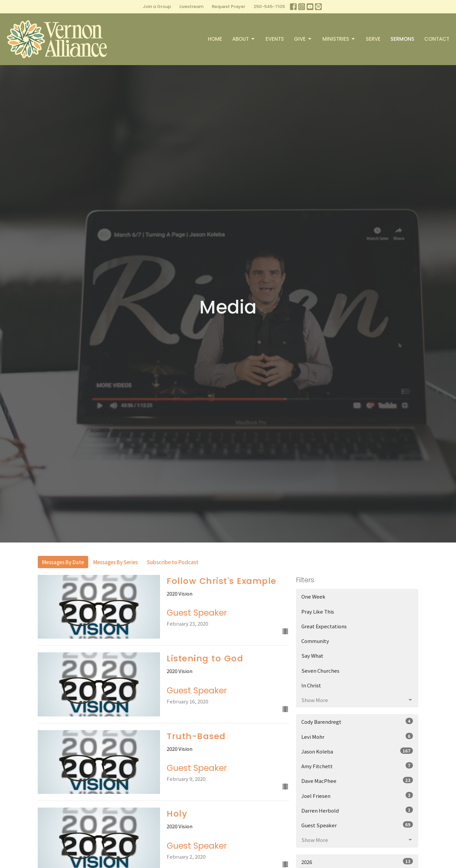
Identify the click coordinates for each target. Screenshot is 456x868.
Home (215, 39)
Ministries (339, 39)
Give (303, 39)
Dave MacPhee (357, 781)
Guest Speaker (357, 825)
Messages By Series (115, 562)
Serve (373, 39)
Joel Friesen (357, 796)
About (244, 39)
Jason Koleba (357, 751)
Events (275, 39)
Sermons (402, 39)
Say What (312, 656)
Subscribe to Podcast (173, 562)
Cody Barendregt (357, 721)
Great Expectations (324, 626)
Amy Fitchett (357, 766)
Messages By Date (63, 562)
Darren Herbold (357, 810)
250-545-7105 (269, 7)
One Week (313, 596)
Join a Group (157, 7)
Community (315, 641)
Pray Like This (318, 611)
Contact (437, 39)
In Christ (311, 685)
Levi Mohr (357, 736)
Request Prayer (229, 7)
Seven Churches (320, 671)
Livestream (191, 7)
